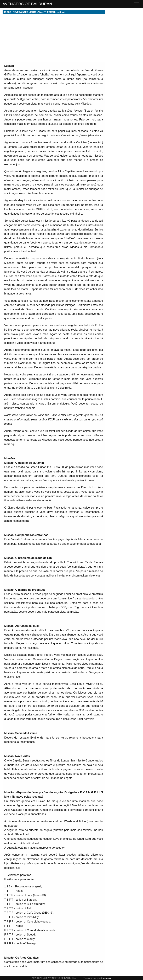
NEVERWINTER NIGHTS (25, 12)
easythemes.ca (104, 978)
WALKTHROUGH (47, 12)
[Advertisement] (54, 38)
